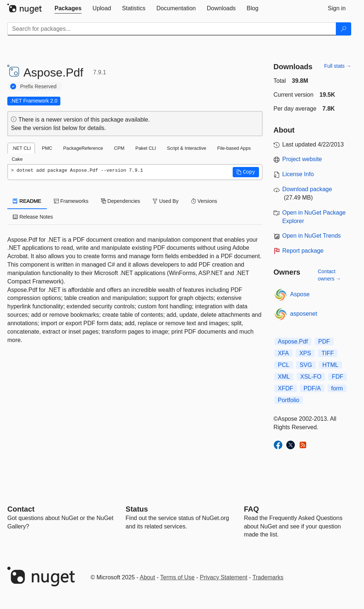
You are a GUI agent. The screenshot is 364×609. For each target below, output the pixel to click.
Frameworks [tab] (71, 201)
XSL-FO (311, 377)
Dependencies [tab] (121, 201)
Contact (21, 509)
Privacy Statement (224, 577)
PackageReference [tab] (83, 148)
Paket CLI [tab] (146, 148)
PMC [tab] (47, 148)
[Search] (344, 29)
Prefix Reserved (38, 86)
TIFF (328, 353)
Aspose (300, 294)
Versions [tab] (204, 201)
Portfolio (289, 400)
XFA (284, 353)
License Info (298, 174)
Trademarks (268, 577)
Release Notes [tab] (33, 217)
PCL (284, 365)
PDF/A (312, 388)
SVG (306, 365)
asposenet (304, 314)
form (337, 388)
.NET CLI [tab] (21, 148)
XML (284, 377)
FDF (337, 377)
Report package (303, 251)
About (147, 577)
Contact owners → (329, 275)
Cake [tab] (17, 159)
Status (137, 509)
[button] (246, 172)
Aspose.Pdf (293, 341)
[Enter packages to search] (172, 29)
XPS (305, 353)
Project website (302, 159)
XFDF (286, 388)
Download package (307, 189)
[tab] (68, 8)
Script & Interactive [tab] (186, 148)
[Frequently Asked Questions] (252, 509)
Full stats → (338, 66)
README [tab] (27, 201)
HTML (330, 365)
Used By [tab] (166, 201)
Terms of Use (177, 577)
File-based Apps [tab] (234, 148)
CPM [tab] (119, 148)
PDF (324, 341)
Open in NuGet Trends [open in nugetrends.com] (312, 236)
